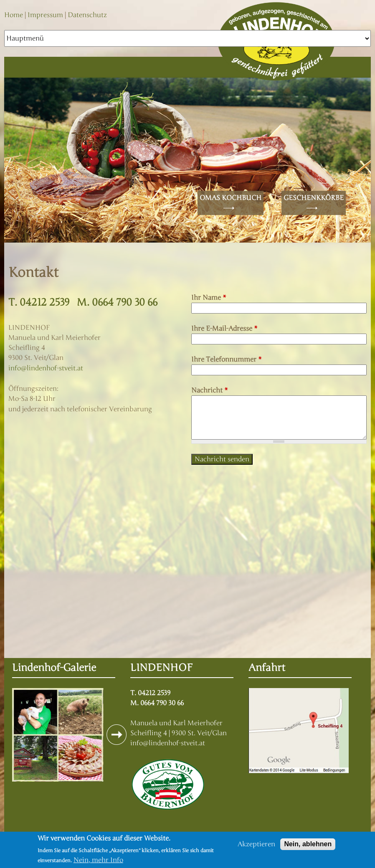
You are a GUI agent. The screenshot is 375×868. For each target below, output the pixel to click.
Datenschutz (87, 15)
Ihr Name (209, 298)
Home (14, 15)
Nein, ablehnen (308, 844)
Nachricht (210, 390)
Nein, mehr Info (98, 860)
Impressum (45, 15)
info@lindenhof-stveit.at (46, 368)
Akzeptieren (256, 844)
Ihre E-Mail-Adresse (224, 329)
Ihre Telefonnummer (227, 359)
